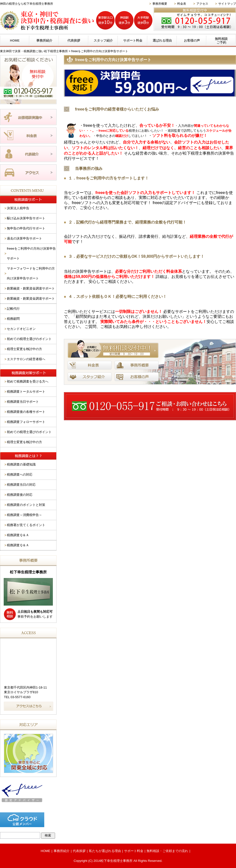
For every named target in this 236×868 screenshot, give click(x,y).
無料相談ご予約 (221, 41)
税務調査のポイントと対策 (26, 505)
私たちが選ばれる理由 (105, 851)
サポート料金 (133, 40)
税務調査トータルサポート (26, 392)
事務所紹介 (44, 40)
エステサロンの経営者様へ (26, 359)
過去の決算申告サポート (24, 238)
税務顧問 (13, 319)
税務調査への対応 (20, 474)
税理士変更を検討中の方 (24, 349)
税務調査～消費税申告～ (24, 515)
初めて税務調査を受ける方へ (28, 381)
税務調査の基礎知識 (21, 464)
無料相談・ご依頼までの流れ (167, 851)
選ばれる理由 (162, 40)
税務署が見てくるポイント (26, 525)
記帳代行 (13, 309)
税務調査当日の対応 (21, 485)
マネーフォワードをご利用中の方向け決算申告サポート (31, 273)
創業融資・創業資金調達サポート (31, 288)
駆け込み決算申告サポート (26, 218)
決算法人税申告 (18, 208)
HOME (15, 40)
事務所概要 (160, 4)
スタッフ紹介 (103, 40)
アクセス (202, 4)
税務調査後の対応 (20, 495)
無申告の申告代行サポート (26, 228)
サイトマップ (227, 4)
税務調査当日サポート (23, 402)
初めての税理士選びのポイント (29, 339)
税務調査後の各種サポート (26, 412)
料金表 (182, 4)
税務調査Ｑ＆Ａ (18, 535)
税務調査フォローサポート (26, 422)
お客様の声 (192, 40)
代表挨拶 (74, 40)
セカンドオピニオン (21, 329)
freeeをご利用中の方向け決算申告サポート (31, 253)
